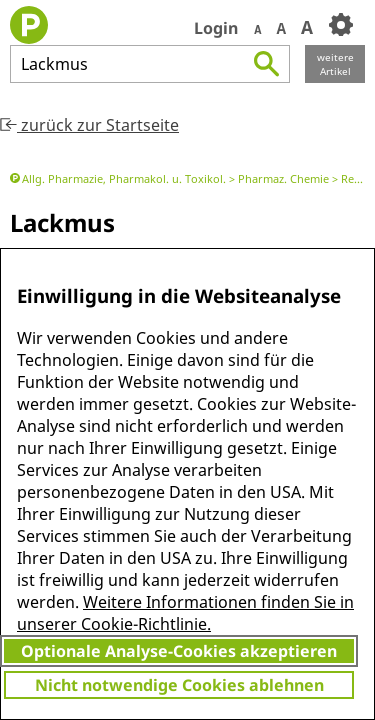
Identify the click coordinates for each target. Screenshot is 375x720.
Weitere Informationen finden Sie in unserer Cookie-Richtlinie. (185, 613)
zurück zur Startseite (89, 125)
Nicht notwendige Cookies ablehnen (179, 685)
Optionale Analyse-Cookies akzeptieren (179, 651)
